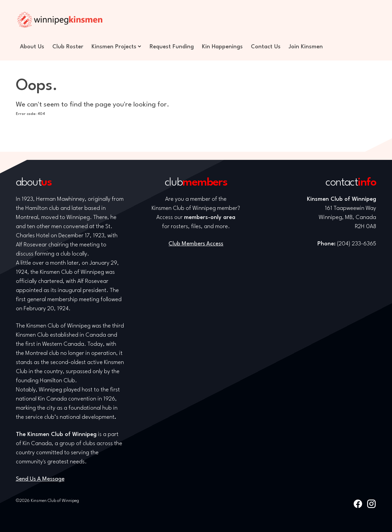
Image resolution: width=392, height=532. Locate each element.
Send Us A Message (40, 479)
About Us (32, 47)
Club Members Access (196, 244)
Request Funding (172, 47)
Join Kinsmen (306, 47)
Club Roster (68, 47)
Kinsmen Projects (114, 47)
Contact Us (266, 47)
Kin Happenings (222, 47)
